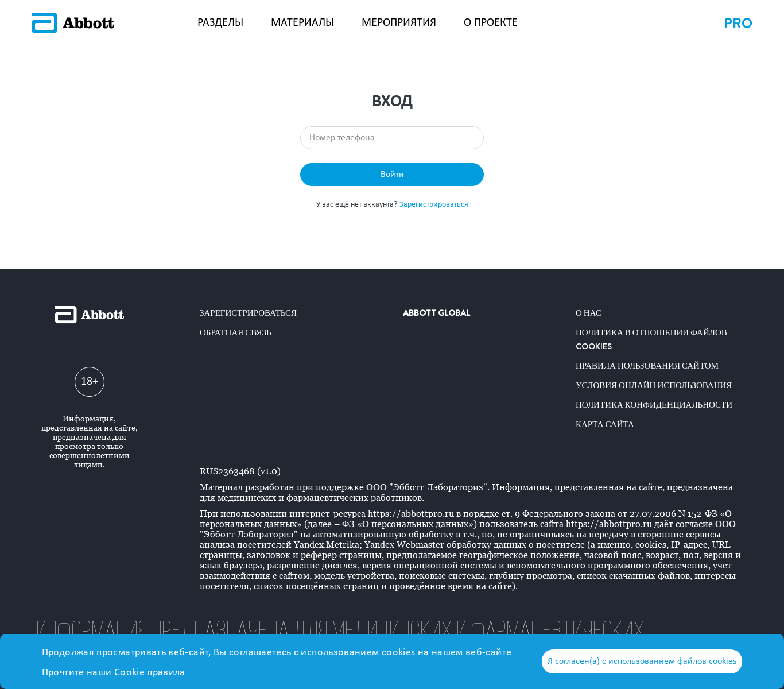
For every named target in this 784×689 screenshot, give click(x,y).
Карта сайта (605, 424)
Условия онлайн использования (654, 385)
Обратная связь (236, 332)
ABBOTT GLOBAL (436, 313)
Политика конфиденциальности (654, 405)
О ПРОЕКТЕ (491, 23)
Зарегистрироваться (434, 205)
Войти (392, 175)
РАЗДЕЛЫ (220, 23)
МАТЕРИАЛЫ (302, 23)
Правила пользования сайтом (647, 366)
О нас (589, 313)
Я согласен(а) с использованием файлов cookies (642, 661)
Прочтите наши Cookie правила (114, 673)
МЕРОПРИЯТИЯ (399, 23)
